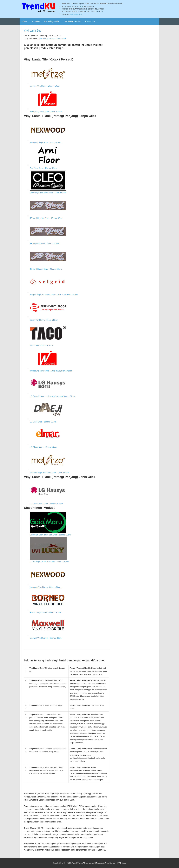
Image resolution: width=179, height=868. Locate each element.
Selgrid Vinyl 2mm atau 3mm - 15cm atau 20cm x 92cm (69, 284)
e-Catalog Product (52, 21)
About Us (36, 21)
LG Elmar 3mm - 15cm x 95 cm (69, 436)
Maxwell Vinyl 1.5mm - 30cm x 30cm (69, 627)
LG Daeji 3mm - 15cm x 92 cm (69, 411)
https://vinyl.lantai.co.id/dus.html (52, 39)
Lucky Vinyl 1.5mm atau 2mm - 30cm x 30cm (69, 550)
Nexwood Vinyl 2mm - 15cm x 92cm (69, 132)
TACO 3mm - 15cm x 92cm (69, 334)
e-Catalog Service (73, 21)
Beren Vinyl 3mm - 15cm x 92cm (69, 309)
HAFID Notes (121, 863)
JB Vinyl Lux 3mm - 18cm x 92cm (69, 233)
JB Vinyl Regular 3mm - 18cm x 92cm (69, 207)
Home (24, 21)
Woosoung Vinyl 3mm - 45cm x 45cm (69, 101)
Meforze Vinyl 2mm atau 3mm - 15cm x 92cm (69, 462)
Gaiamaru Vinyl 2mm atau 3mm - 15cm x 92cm (69, 524)
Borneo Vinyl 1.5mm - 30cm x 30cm (69, 602)
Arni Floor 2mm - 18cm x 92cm (69, 157)
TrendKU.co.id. (110, 863)
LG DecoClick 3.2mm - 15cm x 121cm (69, 493)
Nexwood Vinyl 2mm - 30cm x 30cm (69, 576)
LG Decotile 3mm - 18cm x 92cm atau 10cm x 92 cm (69, 385)
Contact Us (90, 21)
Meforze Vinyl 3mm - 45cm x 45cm (69, 75)
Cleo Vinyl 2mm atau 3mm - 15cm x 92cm (69, 182)
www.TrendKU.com (76, 14)
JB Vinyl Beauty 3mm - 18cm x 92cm (69, 258)
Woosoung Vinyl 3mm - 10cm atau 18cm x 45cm (69, 360)
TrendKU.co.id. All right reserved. (84, 863)
